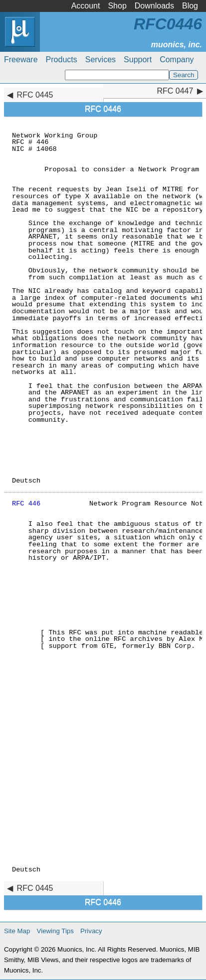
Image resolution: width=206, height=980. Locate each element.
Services (101, 60)
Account (86, 6)
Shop (117, 6)
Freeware (21, 60)
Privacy (91, 931)
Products (62, 60)
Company (177, 60)
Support (138, 60)
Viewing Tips (55, 931)
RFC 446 (26, 504)
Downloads (154, 6)
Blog (190, 6)
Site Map (17, 931)
